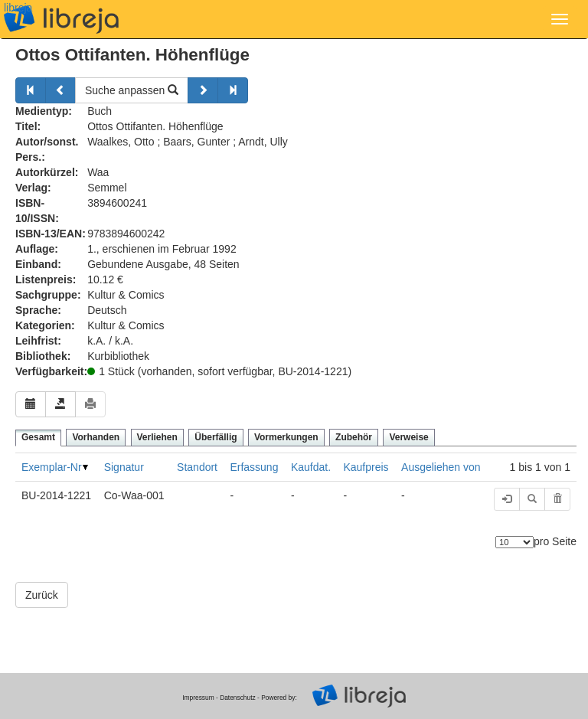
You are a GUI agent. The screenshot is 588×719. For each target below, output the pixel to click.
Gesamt (38, 437)
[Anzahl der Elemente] (514, 542)
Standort (197, 467)
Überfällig (216, 437)
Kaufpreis (366, 467)
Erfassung (254, 467)
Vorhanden (96, 437)
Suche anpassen (132, 90)
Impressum (198, 698)
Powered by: (279, 698)
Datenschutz (238, 698)
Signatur (124, 467)
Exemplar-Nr (52, 467)
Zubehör (354, 437)
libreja (18, 8)
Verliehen (157, 437)
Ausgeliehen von (441, 467)
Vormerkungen (286, 437)
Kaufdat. (311, 467)
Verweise (408, 437)
